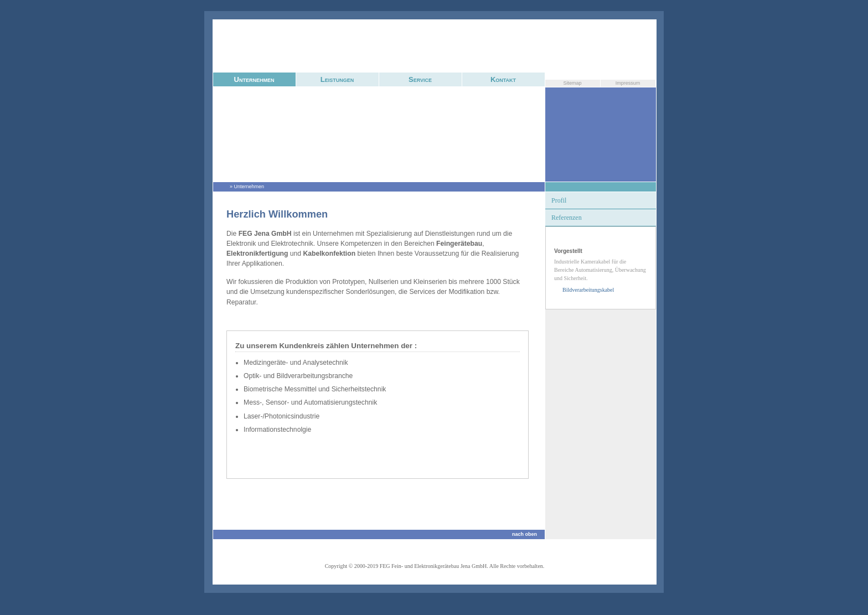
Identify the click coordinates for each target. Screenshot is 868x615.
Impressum (628, 83)
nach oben (525, 534)
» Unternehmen (247, 187)
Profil (559, 200)
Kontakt (503, 79)
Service (420, 79)
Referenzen (567, 218)
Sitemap (572, 83)
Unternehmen (254, 79)
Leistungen (337, 79)
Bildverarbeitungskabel (588, 290)
